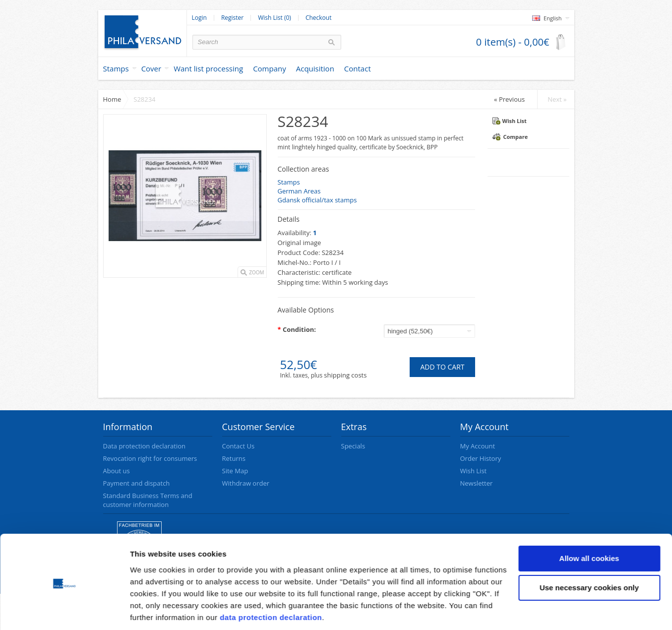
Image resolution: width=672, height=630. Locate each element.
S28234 (144, 99)
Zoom (256, 272)
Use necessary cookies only (589, 553)
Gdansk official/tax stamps (317, 200)
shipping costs (345, 375)
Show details (153, 610)
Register (232, 18)
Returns (234, 458)
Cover (152, 68)
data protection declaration (271, 583)
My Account (478, 446)
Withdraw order (246, 483)
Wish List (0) (275, 18)
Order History (481, 458)
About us (117, 471)
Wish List (510, 121)
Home (112, 99)
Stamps (116, 68)
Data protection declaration (144, 446)
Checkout (319, 18)
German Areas (299, 191)
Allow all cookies (589, 524)
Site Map (235, 471)
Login (199, 18)
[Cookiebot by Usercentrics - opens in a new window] (64, 611)
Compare (510, 137)
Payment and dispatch (137, 483)
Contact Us (239, 446)
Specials (353, 446)
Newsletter (477, 483)
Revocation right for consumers (150, 458)
